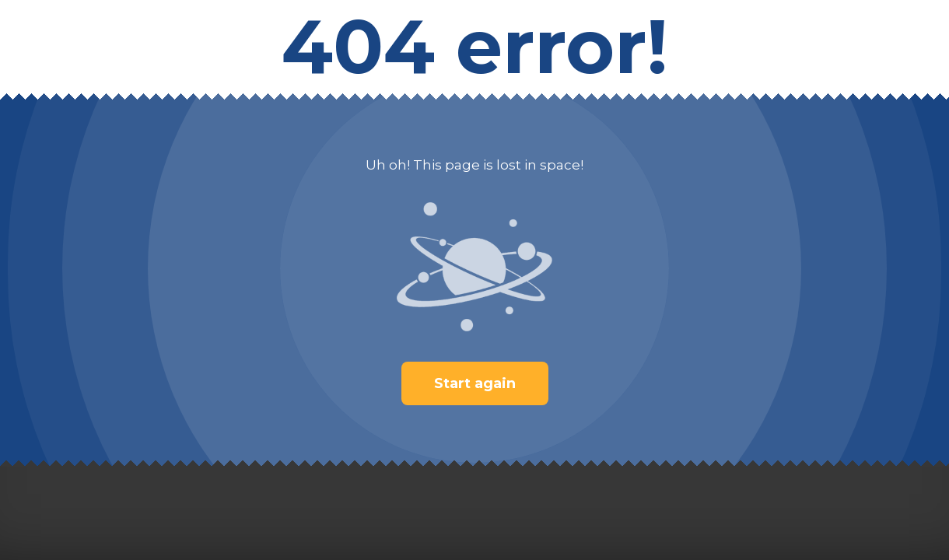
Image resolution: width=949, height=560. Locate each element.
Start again (475, 383)
